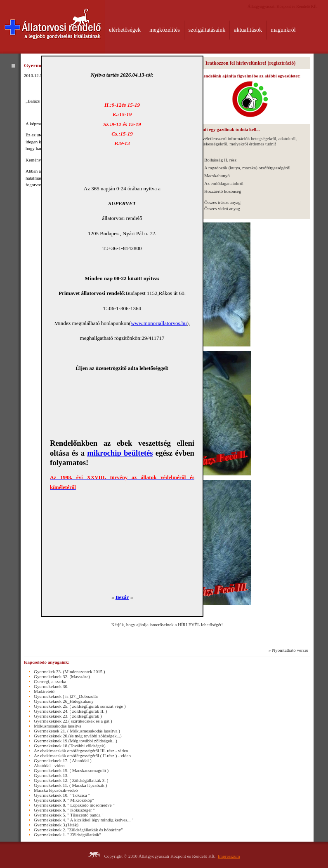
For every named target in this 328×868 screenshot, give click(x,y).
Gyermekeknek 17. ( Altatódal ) (63, 760)
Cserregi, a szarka (50, 681)
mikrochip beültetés (120, 453)
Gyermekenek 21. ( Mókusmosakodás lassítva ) (77, 731)
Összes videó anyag (222, 208)
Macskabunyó (217, 175)
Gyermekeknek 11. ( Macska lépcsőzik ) (70, 785)
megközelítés (165, 30)
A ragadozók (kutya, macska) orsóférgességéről (247, 168)
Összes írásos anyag (222, 202)
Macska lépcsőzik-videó (56, 790)
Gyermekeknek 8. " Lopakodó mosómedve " (74, 805)
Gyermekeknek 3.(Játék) (56, 825)
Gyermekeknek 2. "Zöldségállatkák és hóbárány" (78, 830)
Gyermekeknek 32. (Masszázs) (62, 676)
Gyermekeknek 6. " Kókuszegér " (64, 810)
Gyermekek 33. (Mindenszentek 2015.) (70, 671)
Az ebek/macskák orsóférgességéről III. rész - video (81, 751)
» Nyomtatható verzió (288, 650)
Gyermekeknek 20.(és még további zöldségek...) (78, 736)
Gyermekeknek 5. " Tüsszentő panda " (69, 815)
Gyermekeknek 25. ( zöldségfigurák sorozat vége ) (80, 706)
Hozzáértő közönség (223, 191)
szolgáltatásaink (207, 30)
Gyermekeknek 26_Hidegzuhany (64, 701)
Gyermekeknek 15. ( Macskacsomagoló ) (71, 770)
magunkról (283, 30)
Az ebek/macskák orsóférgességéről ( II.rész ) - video (82, 756)
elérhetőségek (125, 30)
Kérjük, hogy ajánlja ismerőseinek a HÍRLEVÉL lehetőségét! (167, 625)
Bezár (122, 597)
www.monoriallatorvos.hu (159, 323)
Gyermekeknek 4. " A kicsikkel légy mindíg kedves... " (84, 820)
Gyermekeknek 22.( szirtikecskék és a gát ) (73, 721)
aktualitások (248, 30)
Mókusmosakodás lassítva (58, 726)
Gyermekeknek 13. (51, 775)
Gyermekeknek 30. (51, 686)
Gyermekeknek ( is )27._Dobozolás (66, 696)
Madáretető (44, 691)
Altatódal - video (49, 765)
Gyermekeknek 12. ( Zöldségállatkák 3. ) (71, 780)
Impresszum (229, 856)
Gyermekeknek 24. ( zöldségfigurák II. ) (70, 711)
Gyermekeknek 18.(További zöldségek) (70, 746)
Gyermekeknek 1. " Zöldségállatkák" (67, 835)
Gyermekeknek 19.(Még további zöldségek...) (76, 741)
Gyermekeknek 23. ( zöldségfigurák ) (68, 716)
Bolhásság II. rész (221, 160)
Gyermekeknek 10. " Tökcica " (62, 795)
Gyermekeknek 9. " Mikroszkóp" (64, 800)
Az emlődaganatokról (224, 183)
